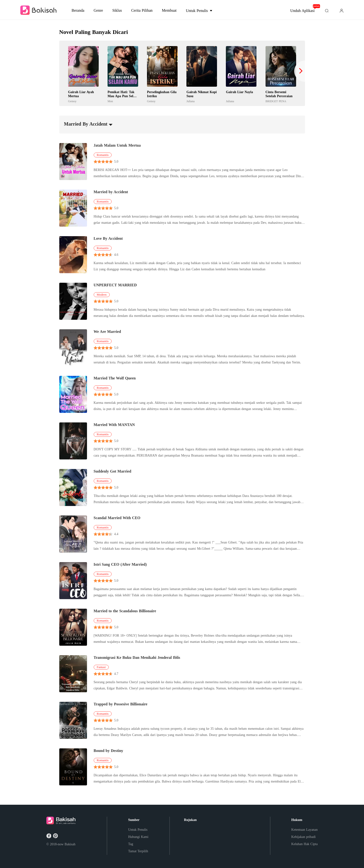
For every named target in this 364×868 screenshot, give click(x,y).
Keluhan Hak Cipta (304, 844)
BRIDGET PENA (276, 101)
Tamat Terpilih (138, 851)
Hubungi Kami (138, 837)
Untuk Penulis (138, 830)
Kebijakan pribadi (304, 837)
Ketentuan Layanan (304, 830)
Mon (110, 101)
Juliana (190, 101)
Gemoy (72, 101)
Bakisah (70, 844)
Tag (131, 844)
